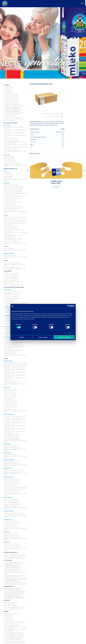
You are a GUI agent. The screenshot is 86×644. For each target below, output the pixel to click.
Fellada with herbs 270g (10, 329)
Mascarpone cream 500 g (10, 353)
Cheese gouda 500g (9, 399)
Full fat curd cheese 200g (12, 278)
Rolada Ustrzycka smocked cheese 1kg (13, 472)
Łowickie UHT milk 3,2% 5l (12, 614)
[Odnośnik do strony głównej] (5, 3)
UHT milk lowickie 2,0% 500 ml (13, 117)
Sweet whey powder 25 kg (12, 606)
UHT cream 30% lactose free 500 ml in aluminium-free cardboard (15, 580)
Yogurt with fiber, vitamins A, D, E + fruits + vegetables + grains (14, 236)
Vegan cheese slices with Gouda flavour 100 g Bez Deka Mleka (14, 589)
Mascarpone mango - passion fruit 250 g (14, 342)
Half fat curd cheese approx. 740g (14, 285)
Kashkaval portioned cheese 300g (12, 439)
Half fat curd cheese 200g (12, 280)
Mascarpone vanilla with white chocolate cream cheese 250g (15, 348)
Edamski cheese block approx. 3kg (12, 448)
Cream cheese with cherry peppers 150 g (14, 292)
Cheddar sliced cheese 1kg (11, 409)
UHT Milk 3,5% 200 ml (10, 121)
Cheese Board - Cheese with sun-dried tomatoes (16, 364)
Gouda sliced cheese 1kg (10, 404)
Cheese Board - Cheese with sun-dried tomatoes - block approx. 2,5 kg (16, 373)
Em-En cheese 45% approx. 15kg (12, 482)
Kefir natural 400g (9, 176)
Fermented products (10, 169)
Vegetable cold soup (9, 253)
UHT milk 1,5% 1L (9, 91)
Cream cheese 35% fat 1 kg (11, 300)
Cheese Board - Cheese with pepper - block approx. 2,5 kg (14, 378)
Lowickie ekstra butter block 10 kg (15, 269)
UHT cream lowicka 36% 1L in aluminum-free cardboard (15, 128)
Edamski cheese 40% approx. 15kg (12, 481)
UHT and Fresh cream (10, 123)
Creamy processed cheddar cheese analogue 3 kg (16, 515)
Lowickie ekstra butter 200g (13, 263)
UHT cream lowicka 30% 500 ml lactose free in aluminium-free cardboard (15, 142)
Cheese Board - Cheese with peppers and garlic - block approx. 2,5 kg (16, 376)
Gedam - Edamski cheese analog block (15, 558)
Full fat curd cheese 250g (12, 273)
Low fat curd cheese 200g (12, 282)
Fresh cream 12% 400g (10, 162)
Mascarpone (7, 337)
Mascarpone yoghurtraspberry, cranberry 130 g (15, 222)
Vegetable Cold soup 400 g (11, 255)
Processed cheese (8, 511)
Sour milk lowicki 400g (9, 248)
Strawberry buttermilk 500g (11, 195)
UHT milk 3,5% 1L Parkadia (12, 94)
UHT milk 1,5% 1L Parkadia (12, 96)
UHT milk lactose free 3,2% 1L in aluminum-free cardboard (13, 108)
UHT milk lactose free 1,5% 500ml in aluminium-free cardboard (14, 113)
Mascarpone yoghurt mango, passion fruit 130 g (15, 220)
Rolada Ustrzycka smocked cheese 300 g (14, 470)
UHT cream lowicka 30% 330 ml (12, 138)
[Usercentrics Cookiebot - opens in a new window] (68, 306)
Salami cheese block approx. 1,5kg (12, 462)
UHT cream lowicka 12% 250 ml (12, 150)
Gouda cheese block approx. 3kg (12, 446)
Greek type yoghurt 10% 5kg (11, 241)
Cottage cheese (8, 307)
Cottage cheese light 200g (11, 310)
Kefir (5, 171)
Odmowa (22, 337)
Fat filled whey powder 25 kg (13, 609)
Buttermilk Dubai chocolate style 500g (13, 190)
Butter (6, 260)
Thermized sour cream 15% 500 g (12, 164)
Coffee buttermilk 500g (10, 200)
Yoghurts (6, 215)
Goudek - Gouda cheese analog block (15, 556)
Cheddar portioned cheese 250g (12, 436)
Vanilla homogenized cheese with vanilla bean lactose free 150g (14, 576)
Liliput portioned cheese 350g (11, 437)
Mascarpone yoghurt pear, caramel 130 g (14, 219)
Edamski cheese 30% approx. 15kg (12, 479)
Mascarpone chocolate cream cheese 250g (14, 346)
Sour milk (6, 246)
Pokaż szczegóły (67, 333)
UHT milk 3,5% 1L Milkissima (12, 102)
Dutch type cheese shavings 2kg (12, 499)
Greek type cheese (9, 327)
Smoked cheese (8, 468)
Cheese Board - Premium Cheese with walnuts (15, 363)
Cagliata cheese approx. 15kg (11, 486)
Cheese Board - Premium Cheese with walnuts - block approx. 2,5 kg (15, 370)
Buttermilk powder (10, 604)
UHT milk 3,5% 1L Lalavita (11, 97)
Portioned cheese (8, 414)
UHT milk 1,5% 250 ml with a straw (14, 119)
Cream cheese (7, 290)
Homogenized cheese (9, 315)
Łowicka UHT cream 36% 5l (12, 624)
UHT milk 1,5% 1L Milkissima (12, 104)
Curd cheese (8, 271)
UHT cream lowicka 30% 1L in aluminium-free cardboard (15, 133)
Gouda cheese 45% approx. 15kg (12, 484)
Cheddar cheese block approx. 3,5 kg (13, 523)
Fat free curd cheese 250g (12, 277)
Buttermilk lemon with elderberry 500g (13, 192)
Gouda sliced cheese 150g (10, 401)
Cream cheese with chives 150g (12, 298)
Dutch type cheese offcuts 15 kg (12, 492)
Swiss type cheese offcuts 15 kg (12, 491)
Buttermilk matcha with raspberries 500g (14, 188)
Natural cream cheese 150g (11, 297)
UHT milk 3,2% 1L (9, 87)
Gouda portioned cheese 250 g (12, 434)
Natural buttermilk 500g (10, 203)
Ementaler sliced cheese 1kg (11, 408)
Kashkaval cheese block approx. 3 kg (13, 547)
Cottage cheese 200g (9, 309)
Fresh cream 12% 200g (10, 160)
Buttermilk (7, 183)
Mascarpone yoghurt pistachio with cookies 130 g (16, 217)
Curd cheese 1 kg (9, 283)
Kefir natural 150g (9, 178)
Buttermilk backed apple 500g (11, 185)
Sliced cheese (7, 387)
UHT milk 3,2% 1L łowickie (12, 101)
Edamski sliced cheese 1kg (10, 406)
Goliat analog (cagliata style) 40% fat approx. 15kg (16, 487)
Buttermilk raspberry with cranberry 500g (14, 187)
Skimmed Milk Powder (11, 603)
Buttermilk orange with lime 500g (12, 198)
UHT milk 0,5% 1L (9, 92)
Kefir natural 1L (8, 173)
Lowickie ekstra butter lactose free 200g (15, 265)
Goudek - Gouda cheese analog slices (15, 555)
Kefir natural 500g (9, 175)
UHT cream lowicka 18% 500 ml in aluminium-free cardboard (16, 145)
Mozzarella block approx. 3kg (11, 534)
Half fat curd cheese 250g (12, 275)
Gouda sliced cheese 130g (10, 391)
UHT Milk (6, 85)
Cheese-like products (11, 552)
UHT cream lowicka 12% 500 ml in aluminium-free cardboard (16, 148)
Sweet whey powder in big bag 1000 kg (15, 608)
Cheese (6, 359)
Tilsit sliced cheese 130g (10, 394)
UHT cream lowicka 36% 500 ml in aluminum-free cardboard (15, 130)
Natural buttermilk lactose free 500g (13, 208)
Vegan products (9, 586)
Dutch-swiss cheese (9, 460)
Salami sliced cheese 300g (10, 398)
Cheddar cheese (8, 520)
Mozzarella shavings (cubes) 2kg (12, 503)
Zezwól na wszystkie (64, 337)
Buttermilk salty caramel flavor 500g (13, 202)
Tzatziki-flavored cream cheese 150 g (13, 293)
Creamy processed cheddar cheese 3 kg (14, 513)
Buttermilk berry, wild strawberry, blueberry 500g (16, 193)
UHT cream (7, 125)
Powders (7, 600)
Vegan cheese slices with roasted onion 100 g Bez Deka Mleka (14, 595)
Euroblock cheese (8, 477)
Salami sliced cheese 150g (10, 396)
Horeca (6, 611)
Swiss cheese (7, 453)
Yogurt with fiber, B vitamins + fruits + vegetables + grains (16, 233)
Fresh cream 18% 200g (10, 157)
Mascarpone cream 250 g (10, 352)
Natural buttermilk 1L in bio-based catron (14, 207)
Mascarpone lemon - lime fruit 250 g (13, 344)
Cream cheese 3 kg (9, 302)
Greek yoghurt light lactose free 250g (13, 240)
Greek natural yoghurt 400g (11, 228)
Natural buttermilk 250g (10, 210)
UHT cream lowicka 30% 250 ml (12, 140)
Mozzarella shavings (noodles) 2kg (12, 504)
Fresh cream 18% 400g (10, 159)
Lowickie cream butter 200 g (13, 267)
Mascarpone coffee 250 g (10, 339)
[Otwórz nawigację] (83, 3)
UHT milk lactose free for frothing (15, 106)
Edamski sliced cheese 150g (11, 403)
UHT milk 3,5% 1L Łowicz (11, 99)
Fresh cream (7, 155)
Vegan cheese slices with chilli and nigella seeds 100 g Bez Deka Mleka (14, 592)
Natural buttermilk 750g (10, 205)
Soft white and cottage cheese (14, 287)
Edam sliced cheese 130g (10, 393)
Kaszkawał (7, 542)
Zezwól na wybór (43, 337)
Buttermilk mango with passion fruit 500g (14, 197)
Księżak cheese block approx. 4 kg (12, 382)
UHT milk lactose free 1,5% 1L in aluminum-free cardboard (13, 111)
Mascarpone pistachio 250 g (11, 341)
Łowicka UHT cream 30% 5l (12, 625)
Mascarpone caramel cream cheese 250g (14, 350)
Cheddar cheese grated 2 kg (11, 506)
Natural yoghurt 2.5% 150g (11, 226)
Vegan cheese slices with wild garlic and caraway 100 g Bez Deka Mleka (15, 597)
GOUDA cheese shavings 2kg (11, 501)
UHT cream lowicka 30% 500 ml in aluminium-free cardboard (16, 136)
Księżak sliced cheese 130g (11, 381)
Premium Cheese (8, 361)
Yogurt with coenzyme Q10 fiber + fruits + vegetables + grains (14, 230)
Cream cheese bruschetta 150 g (12, 295)
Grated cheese (8, 497)
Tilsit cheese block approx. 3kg (11, 463)
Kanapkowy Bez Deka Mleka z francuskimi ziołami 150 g (15, 152)
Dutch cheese (7, 444)
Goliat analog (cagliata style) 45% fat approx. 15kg (16, 489)
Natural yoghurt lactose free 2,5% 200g (13, 238)
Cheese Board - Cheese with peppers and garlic (15, 366)
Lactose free (8, 560)
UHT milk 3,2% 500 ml (10, 116)
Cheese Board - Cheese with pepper (13, 368)
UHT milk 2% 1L (8, 89)
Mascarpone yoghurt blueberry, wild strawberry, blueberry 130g (15, 224)
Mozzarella (7, 532)
